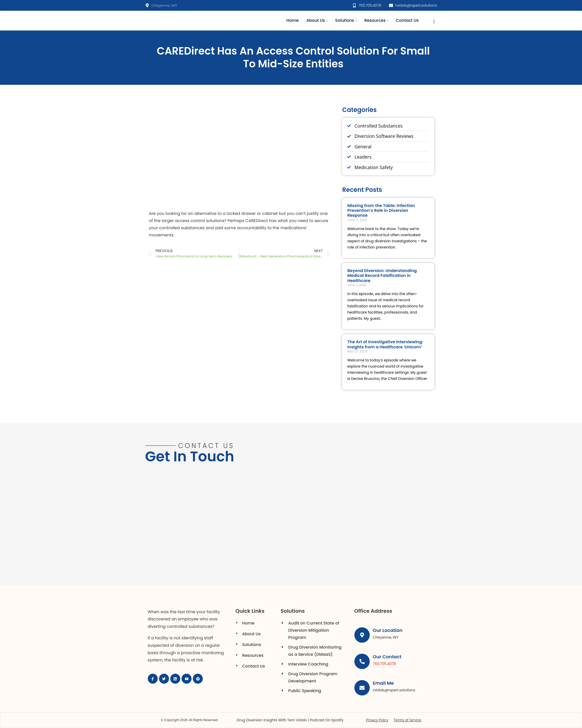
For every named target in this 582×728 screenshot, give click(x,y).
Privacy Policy (377, 720)
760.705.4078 (385, 664)
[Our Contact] (362, 662)
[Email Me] (362, 688)
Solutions (346, 20)
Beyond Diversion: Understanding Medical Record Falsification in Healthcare (382, 275)
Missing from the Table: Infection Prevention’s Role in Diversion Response (381, 210)
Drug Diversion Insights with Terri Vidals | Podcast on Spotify (290, 720)
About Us (317, 20)
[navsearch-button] (434, 21)
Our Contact (388, 657)
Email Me (384, 683)
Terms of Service (407, 720)
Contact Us (407, 20)
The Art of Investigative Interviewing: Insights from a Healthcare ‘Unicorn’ (385, 344)
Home (293, 20)
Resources (376, 20)
